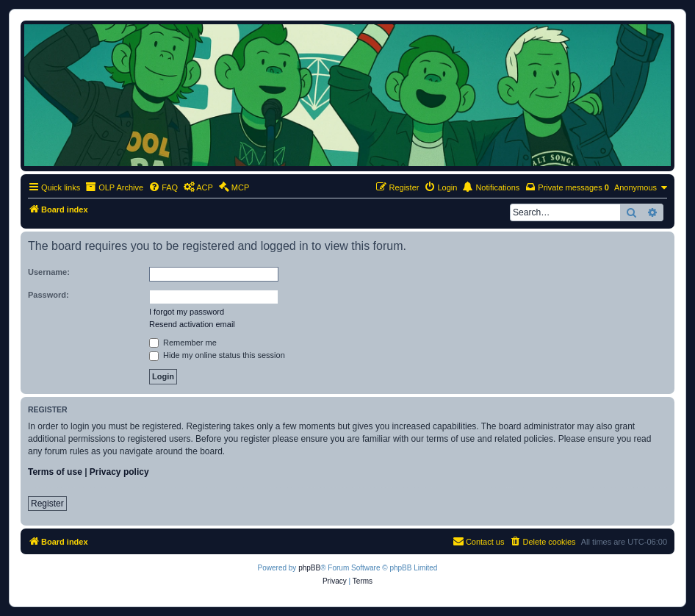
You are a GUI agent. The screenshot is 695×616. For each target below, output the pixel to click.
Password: (48, 295)
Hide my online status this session (217, 355)
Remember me (183, 343)
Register (47, 504)
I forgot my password (187, 312)
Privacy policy (119, 472)
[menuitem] (163, 187)
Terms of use (55, 472)
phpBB (309, 568)
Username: (49, 272)
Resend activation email (192, 324)
